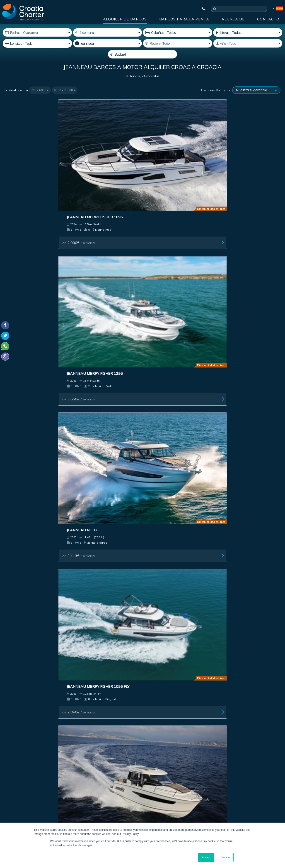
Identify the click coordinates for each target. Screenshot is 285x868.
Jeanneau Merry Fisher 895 (36, 250)
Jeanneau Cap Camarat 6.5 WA (106, 344)
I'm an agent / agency (115, 769)
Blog (222, 707)
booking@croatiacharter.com (25, 809)
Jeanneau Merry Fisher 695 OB (176, 436)
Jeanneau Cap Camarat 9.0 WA (246, 436)
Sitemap (268, 707)
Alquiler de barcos (125, 19)
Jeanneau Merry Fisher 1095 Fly (247, 161)
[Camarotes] (248, 32)
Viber (6, 801)
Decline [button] (225, 857)
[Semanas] (108, 32)
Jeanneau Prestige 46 (170, 613)
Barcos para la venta (184, 19)
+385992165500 (22, 790)
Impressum (170, 707)
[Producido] (248, 43)
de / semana (25, 184)
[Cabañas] (178, 32)
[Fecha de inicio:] (37, 32)
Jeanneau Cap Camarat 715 (247, 526)
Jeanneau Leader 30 (29, 434)
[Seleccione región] (178, 43)
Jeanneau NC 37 (164, 159)
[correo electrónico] (131, 757)
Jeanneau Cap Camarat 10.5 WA (247, 253)
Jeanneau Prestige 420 (172, 250)
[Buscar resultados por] (256, 101)
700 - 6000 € (40, 101)
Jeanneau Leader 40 (169, 526)
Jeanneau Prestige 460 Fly (105, 250)
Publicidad (141, 707)
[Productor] (108, 43)
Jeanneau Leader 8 (98, 526)
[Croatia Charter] (23, 12)
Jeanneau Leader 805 (240, 613)
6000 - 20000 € (65, 101)
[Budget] (142, 54)
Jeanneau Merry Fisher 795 (106, 434)
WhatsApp (11, 795)
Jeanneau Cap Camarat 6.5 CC (35, 344)
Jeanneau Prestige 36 (100, 613)
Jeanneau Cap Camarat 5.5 (176, 342)
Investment (111, 707)
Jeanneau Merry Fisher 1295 (107, 159)
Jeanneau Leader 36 (239, 342)
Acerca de (233, 19)
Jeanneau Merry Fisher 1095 (37, 159)
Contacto (268, 19)
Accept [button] (206, 857)
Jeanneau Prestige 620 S (33, 526)
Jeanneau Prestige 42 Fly (34, 613)
